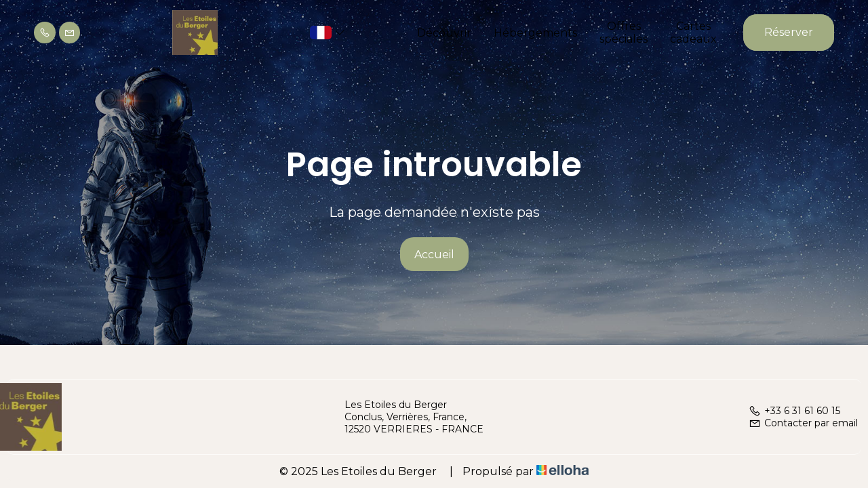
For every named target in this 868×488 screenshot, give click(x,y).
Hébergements (535, 33)
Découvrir (444, 33)
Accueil (434, 255)
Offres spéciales (624, 33)
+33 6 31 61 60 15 (794, 411)
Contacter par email (803, 423)
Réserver (789, 32)
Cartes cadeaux (693, 33)
